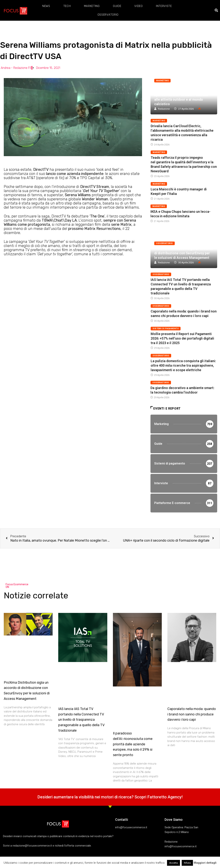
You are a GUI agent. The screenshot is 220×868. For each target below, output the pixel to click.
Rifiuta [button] (187, 863)
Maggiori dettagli (205, 863)
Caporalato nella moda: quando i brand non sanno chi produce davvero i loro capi (192, 714)
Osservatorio (108, 15)
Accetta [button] (174, 863)
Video (139, 6)
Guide (117, 6)
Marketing (92, 6)
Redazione (164, 109)
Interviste (164, 6)
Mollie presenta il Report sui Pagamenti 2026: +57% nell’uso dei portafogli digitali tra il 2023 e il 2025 (182, 338)
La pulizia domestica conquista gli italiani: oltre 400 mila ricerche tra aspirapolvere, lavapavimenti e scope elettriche (183, 365)
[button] (217, 10)
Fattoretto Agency (164, 797)
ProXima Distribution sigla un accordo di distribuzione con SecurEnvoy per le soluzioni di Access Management (184, 253)
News (46, 6)
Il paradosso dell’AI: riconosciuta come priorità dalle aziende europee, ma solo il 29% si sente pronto (133, 744)
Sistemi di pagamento (166, 329)
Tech (67, 6)
